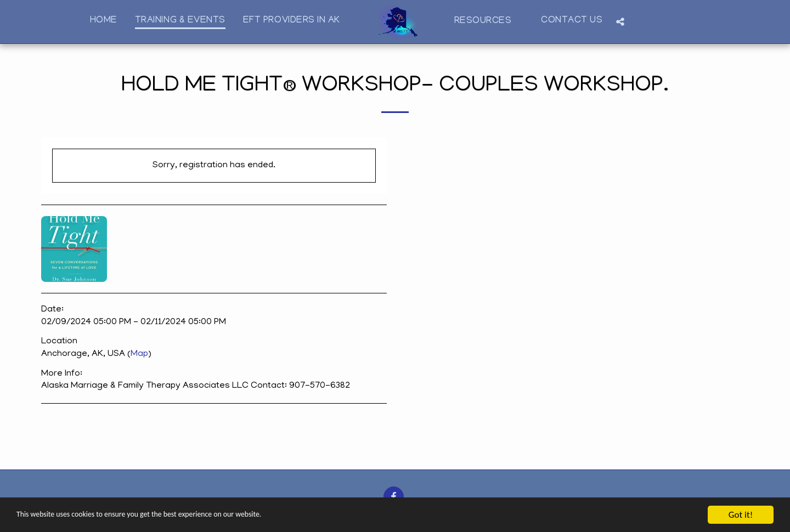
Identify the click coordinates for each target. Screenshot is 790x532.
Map (139, 354)
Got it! (741, 515)
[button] (489, 22)
